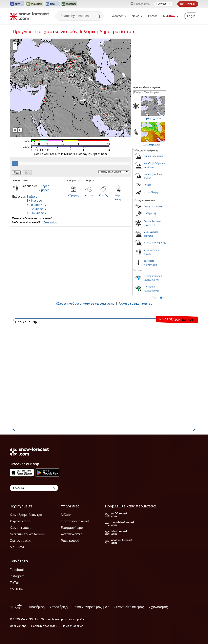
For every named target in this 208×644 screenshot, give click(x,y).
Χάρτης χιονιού (153, 118)
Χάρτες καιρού (21, 521)
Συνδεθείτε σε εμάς (129, 607)
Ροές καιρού (70, 541)
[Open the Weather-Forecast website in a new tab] (69, 4)
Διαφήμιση (37, 607)
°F (164, 298)
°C (155, 298)
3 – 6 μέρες (34, 200)
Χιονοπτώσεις (20, 528)
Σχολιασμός (158, 607)
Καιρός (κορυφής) (153, 156)
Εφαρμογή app (72, 528)
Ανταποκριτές (72, 534)
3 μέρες (44, 186)
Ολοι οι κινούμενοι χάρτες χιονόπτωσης (85, 304)
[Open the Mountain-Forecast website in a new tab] (35, 4)
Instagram (17, 576)
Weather (119, 16)
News (137, 16)
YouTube (16, 589)
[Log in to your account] (191, 16)
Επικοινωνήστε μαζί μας (91, 607)
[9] (153, 225)
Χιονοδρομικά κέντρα (26, 515)
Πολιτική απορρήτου (44, 626)
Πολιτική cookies (73, 626)
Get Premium (188, 4)
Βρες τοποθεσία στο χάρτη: (147, 87)
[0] (164, 206)
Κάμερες (74, 195)
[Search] (99, 16)
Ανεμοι (88, 195)
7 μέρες (44, 190)
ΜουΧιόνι (17, 547)
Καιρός (103, 195)
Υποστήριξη (59, 607)
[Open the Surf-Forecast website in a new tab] (17, 4)
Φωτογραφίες (20, 541)
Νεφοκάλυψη (151, 192)
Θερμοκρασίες (152, 144)
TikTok (15, 583)
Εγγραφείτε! (50, 222)
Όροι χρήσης (18, 626)
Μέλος (66, 515)
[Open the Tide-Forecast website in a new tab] (52, 4)
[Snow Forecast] (29, 16)
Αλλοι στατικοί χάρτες (136, 304)
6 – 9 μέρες (34, 205)
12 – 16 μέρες (35, 213)
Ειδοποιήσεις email (75, 521)
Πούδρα (148, 213)
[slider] (15, 163)
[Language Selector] (163, 4)
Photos (153, 16)
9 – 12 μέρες (35, 209)
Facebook (17, 570)
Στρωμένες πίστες (153, 206)
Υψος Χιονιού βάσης (155, 243)
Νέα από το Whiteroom (27, 534)
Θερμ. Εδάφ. (119, 197)
